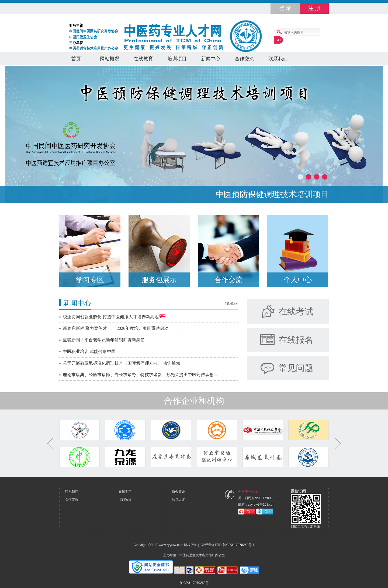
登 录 (285, 8)
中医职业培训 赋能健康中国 (89, 351)
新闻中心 (211, 59)
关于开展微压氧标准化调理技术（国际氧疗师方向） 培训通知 (122, 363)
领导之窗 (178, 499)
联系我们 (278, 59)
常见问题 (296, 368)
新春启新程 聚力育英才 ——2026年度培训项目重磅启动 (116, 328)
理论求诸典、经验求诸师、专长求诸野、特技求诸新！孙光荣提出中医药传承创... (140, 375)
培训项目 (177, 59)
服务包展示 (159, 280)
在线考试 (296, 311)
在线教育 (143, 59)
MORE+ (231, 304)
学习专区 (90, 280)
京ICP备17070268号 (194, 583)
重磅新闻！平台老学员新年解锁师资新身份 (104, 340)
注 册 (314, 8)
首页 (76, 59)
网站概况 (110, 59)
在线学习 (125, 492)
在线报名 (296, 340)
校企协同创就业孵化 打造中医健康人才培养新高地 (111, 317)
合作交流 (244, 59)
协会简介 (178, 492)
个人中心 (298, 280)
